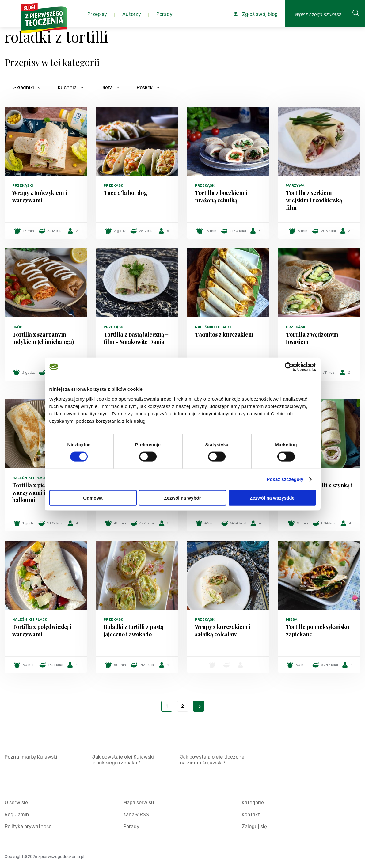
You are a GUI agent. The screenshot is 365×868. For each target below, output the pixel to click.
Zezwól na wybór (182, 498)
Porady (131, 826)
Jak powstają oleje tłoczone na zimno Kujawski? (212, 760)
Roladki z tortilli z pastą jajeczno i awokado (133, 630)
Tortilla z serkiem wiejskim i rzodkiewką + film (316, 200)
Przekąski (23, 185)
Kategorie (253, 803)
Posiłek (145, 88)
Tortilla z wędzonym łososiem (312, 338)
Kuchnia (67, 88)
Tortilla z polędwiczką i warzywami (42, 630)
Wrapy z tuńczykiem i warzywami (40, 196)
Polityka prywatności (29, 826)
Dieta (107, 88)
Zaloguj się (254, 826)
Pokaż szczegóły (285, 479)
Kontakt (251, 815)
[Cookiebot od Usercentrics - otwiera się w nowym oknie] (289, 367)
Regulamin (17, 815)
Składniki (24, 88)
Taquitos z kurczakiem (224, 334)
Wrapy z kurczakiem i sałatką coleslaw (223, 630)
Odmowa (93, 498)
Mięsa (292, 619)
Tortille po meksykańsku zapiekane (318, 630)
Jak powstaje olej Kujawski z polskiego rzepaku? (123, 760)
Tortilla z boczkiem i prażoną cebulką (221, 196)
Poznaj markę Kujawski (31, 757)
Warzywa (295, 185)
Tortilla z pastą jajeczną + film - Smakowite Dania (136, 338)
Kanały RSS (136, 815)
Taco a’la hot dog (125, 193)
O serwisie (16, 803)
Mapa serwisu (139, 803)
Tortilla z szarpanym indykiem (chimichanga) (43, 338)
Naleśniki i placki (213, 327)
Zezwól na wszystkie (272, 498)
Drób (17, 327)
